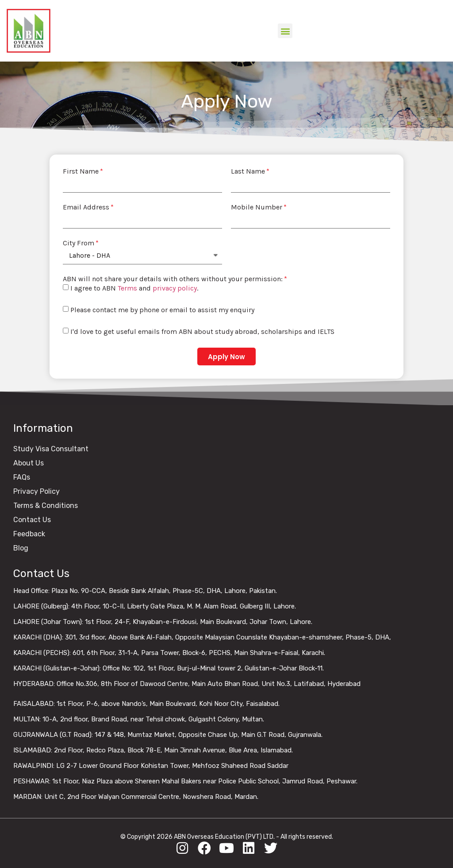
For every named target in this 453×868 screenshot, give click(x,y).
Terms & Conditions (46, 506)
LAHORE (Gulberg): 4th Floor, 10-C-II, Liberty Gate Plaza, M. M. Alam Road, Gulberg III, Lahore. (155, 606)
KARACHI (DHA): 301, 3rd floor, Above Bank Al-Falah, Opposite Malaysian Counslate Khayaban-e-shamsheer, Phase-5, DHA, (202, 637)
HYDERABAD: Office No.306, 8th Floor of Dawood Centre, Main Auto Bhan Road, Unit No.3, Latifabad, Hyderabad (187, 684)
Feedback (29, 534)
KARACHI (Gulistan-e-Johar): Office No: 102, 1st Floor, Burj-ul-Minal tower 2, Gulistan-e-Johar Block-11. (169, 668)
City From (79, 243)
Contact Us (32, 520)
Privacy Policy (36, 491)
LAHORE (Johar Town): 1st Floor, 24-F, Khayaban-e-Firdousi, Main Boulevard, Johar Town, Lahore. (163, 622)
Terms (127, 289)
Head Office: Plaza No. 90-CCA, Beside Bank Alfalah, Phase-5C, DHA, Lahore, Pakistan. (145, 591)
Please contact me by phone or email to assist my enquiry (162, 310)
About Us (29, 463)
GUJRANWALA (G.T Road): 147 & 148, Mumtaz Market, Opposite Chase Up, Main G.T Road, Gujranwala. (168, 735)
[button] (285, 31)
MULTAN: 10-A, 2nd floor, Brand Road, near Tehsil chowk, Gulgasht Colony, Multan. (139, 719)
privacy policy (175, 289)
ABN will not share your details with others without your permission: (173, 279)
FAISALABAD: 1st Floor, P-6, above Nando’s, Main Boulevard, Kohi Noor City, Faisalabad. (146, 704)
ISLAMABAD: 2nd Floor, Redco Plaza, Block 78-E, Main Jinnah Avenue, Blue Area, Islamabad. (153, 750)
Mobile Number (257, 207)
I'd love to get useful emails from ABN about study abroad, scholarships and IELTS (202, 332)
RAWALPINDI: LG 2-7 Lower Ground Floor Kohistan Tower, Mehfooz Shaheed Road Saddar (151, 766)
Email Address (86, 207)
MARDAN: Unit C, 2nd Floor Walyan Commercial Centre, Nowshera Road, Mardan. (136, 797)
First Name (81, 171)
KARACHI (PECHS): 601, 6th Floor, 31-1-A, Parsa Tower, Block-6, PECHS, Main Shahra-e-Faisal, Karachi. (169, 653)
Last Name (248, 171)
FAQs (22, 477)
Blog (21, 548)
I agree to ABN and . (134, 289)
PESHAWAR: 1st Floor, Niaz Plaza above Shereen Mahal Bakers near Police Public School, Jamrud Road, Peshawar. (185, 781)
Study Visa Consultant (51, 449)
